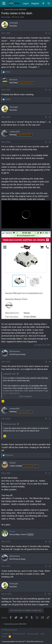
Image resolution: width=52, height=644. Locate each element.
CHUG (12, 463)
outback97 (15, 132)
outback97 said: (9, 374)
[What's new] (43, 3)
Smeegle (7, 17)
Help (42, 634)
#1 (50, 33)
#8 (50, 542)
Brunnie (13, 80)
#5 (50, 362)
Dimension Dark (9, 630)
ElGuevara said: (10, 424)
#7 (50, 473)
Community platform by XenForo (23, 641)
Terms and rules (19, 634)
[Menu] (4, 3)
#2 (50, 90)
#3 (50, 117)
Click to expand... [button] (26, 396)
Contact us (6, 634)
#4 (50, 142)
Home (4, 636)
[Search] (49, 3)
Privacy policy (33, 634)
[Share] (46, 33)
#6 (50, 419)
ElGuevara (15, 351)
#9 (50, 566)
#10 (49, 594)
